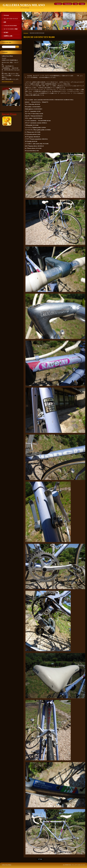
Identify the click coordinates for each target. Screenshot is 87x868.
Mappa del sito (68, 4)
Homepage (26, 33)
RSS (76, 4)
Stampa (83, 4)
